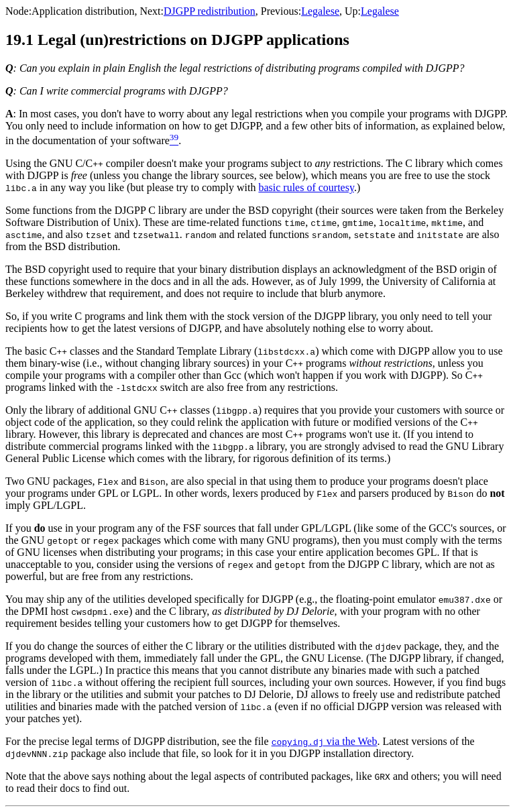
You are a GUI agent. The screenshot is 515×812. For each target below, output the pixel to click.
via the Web (325, 741)
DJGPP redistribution (210, 11)
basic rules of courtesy (306, 187)
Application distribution (83, 11)
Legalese (320, 11)
